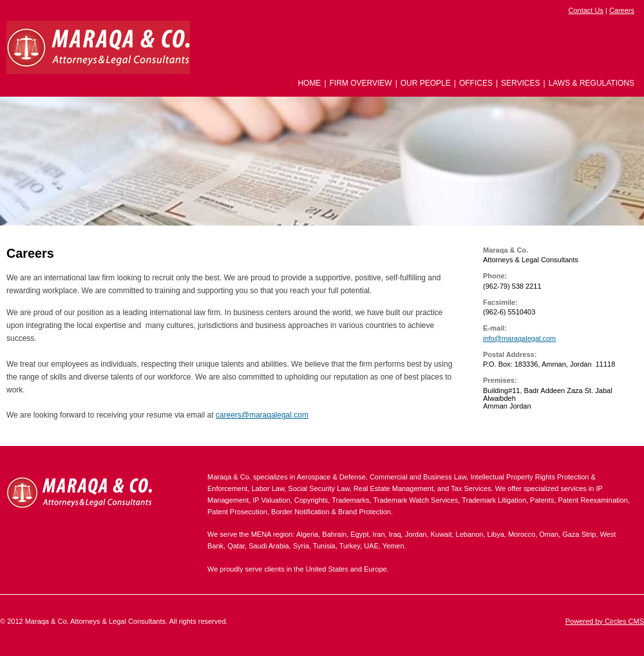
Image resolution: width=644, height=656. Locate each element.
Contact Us (585, 10)
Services (520, 83)
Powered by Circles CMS (605, 621)
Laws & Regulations (592, 83)
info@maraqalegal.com (519, 338)
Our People (426, 83)
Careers (622, 10)
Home (309, 83)
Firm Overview (361, 83)
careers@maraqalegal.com (262, 415)
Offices (476, 83)
